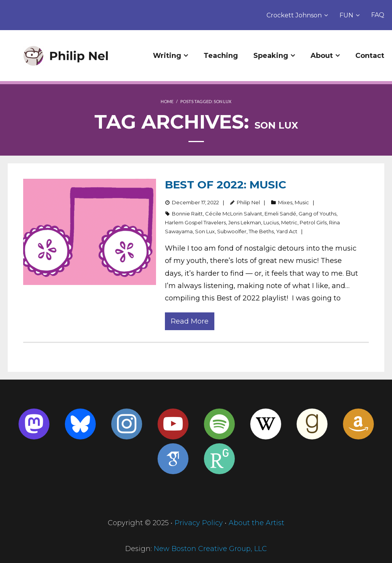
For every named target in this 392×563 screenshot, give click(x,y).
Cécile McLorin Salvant (234, 214)
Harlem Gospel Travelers (195, 222)
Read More (190, 321)
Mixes (285, 202)
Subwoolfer (232, 231)
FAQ (378, 15)
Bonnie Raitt (187, 214)
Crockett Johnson (294, 15)
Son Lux (205, 231)
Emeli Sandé (280, 214)
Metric (289, 222)
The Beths (261, 231)
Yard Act (287, 231)
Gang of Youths (317, 214)
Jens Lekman (245, 222)
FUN (346, 15)
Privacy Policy (199, 523)
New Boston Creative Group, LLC (210, 549)
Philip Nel (248, 202)
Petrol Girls (313, 222)
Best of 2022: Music (226, 185)
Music (302, 202)
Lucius (271, 222)
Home (167, 101)
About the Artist (256, 523)
